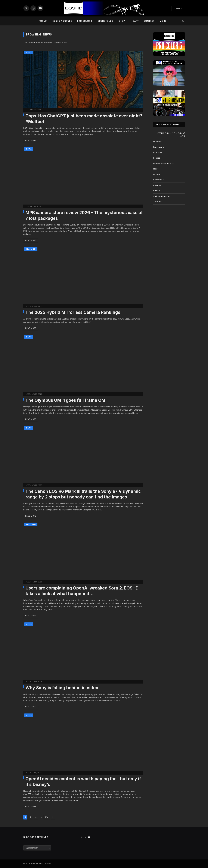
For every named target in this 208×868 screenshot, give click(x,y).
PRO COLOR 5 (85, 21)
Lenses (157, 158)
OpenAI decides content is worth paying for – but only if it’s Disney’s (83, 782)
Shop (122, 21)
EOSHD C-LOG (105, 21)
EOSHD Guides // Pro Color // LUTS (171, 135)
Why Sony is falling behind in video (62, 688)
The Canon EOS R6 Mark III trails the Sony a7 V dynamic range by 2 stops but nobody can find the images (83, 494)
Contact (149, 21)
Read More (31, 141)
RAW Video (159, 180)
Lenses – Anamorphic (164, 163)
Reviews (157, 185)
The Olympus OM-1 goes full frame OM (65, 400)
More (163, 21)
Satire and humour (162, 196)
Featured (31, 249)
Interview (158, 152)
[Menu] (25, 21)
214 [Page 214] (47, 817)
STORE (178, 8)
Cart (136, 21)
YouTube (157, 202)
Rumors (157, 191)
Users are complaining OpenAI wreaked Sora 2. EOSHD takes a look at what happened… (82, 591)
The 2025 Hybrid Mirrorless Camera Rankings (73, 312)
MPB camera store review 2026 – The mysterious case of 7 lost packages (84, 215)
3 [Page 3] (36, 817)
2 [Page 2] (31, 817)
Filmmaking (159, 147)
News (29, 52)
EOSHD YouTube (62, 21)
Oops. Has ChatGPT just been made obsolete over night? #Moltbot (84, 119)
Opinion (157, 174)
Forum (43, 21)
